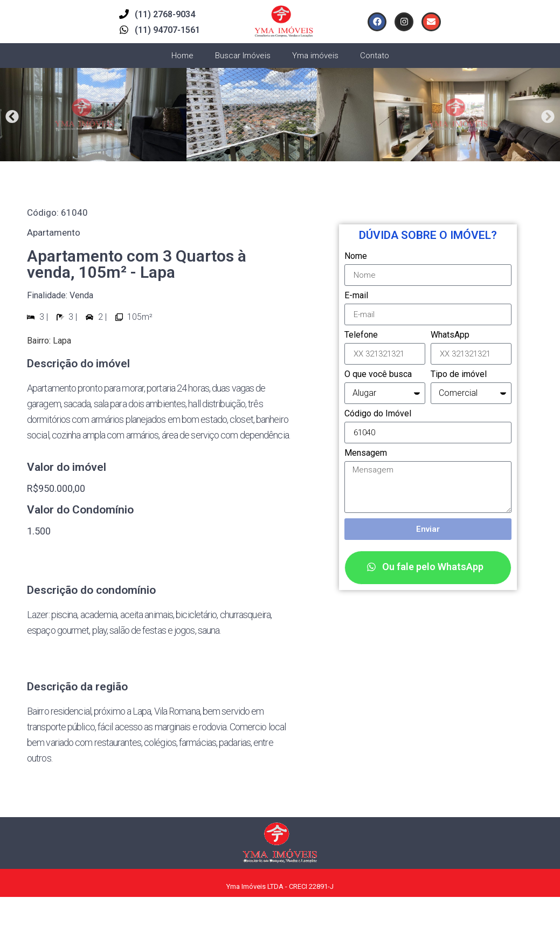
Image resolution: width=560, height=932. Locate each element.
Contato (375, 56)
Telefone (361, 335)
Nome (356, 256)
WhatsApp (450, 335)
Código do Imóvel (378, 414)
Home (182, 56)
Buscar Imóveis (243, 56)
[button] (12, 117)
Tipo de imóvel (459, 375)
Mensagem (366, 453)
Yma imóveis (315, 56)
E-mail (356, 296)
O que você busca (378, 375)
